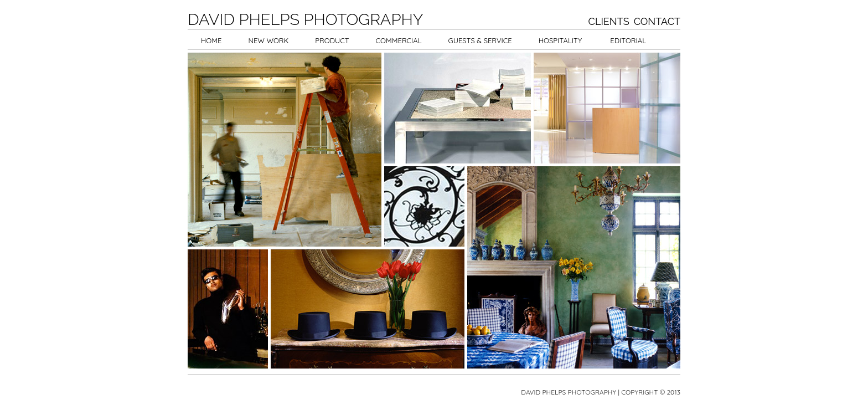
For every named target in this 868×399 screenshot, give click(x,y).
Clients (609, 21)
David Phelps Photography (305, 19)
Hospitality (560, 40)
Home (211, 40)
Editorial (628, 40)
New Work (268, 40)
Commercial (399, 40)
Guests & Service (480, 40)
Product (332, 40)
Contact (657, 21)
